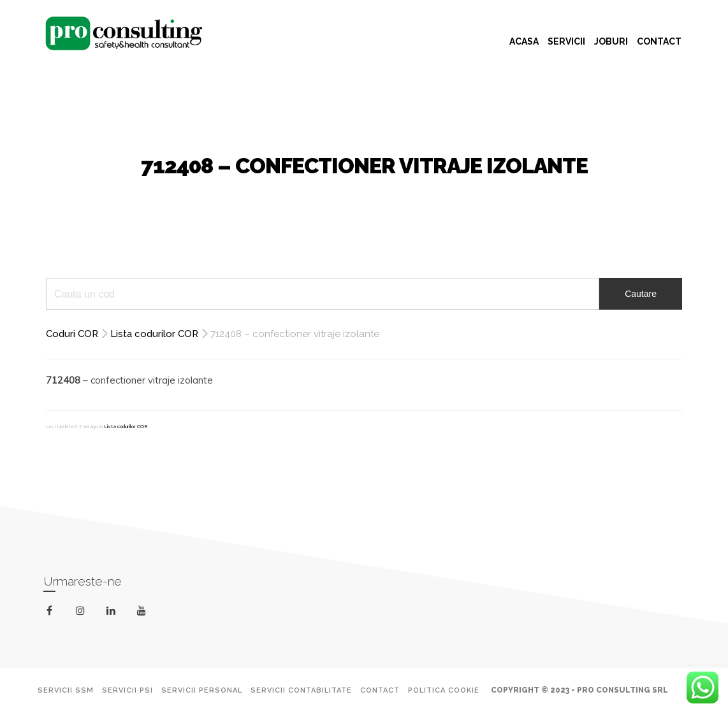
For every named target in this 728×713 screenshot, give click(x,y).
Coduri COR (72, 334)
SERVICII (566, 41)
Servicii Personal (202, 690)
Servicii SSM (66, 690)
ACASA (524, 41)
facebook (52, 611)
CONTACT (659, 41)
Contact (380, 690)
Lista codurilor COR (154, 334)
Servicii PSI (127, 690)
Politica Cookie (444, 690)
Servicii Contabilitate (301, 690)
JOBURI (611, 41)
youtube (144, 613)
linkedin (113, 613)
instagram (83, 611)
